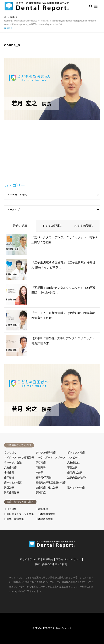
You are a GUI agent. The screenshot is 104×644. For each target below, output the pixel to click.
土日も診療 (10, 509)
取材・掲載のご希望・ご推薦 (51, 564)
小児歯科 (9, 473)
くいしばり (10, 452)
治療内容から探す (77, 478)
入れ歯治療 (10, 468)
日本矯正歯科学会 (14, 519)
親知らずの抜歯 (76, 488)
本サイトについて (30, 559)
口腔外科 (41, 468)
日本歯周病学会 (46, 514)
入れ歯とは (73, 463)
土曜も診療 (42, 509)
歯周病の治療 (75, 473)
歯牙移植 (9, 478)
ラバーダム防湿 (13, 463)
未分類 (39, 473)
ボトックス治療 (76, 452)
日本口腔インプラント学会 (19, 514)
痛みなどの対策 (13, 483)
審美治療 (72, 468)
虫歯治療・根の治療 (47, 488)
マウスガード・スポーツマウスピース (59, 457)
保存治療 (41, 463)
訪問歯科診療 (12, 493)
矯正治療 (9, 488)
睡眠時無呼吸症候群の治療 (51, 483)
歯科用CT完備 (44, 478)
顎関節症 (41, 493)
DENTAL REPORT (43, 628)
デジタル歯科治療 (46, 452)
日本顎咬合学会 (44, 519)
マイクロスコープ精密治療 (19, 457)
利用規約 (48, 559)
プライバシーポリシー (69, 559)
